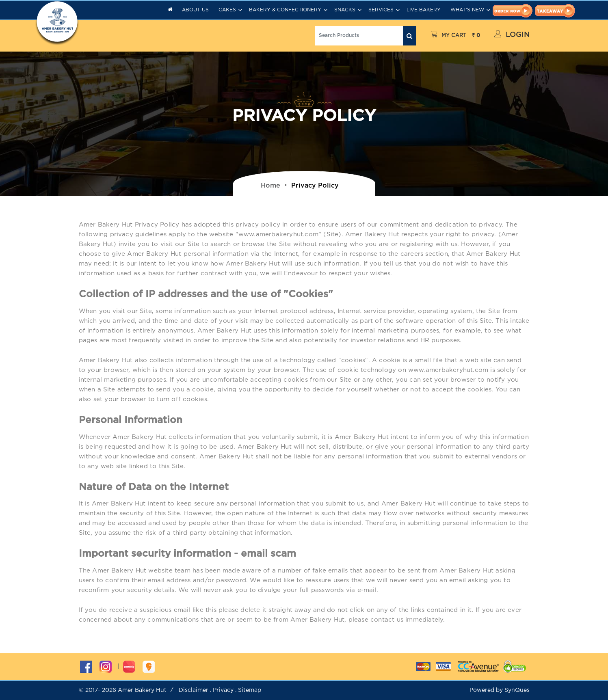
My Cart (455, 36)
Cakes (227, 10)
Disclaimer (194, 690)
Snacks (345, 10)
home (270, 186)
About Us (195, 10)
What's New (467, 10)
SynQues (517, 690)
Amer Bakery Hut (142, 690)
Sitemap (250, 690)
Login (512, 34)
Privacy (223, 690)
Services (381, 10)
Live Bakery (424, 10)
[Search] (359, 36)
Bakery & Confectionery (285, 10)
